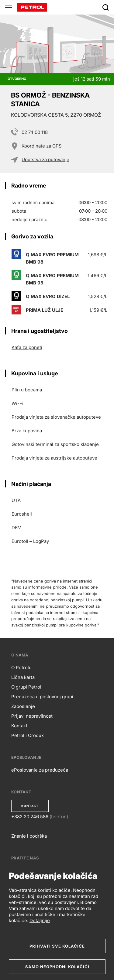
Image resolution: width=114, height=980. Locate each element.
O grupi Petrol (26, 687)
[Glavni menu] (9, 7)
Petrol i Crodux (28, 735)
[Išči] (105, 7)
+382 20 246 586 (30, 817)
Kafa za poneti (27, 347)
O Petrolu (21, 668)
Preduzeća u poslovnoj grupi (42, 697)
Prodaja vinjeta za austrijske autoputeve (54, 458)
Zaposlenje (23, 706)
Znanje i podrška (29, 836)
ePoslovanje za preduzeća (40, 770)
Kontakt (19, 726)
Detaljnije (40, 920)
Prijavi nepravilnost (32, 716)
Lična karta (23, 677)
